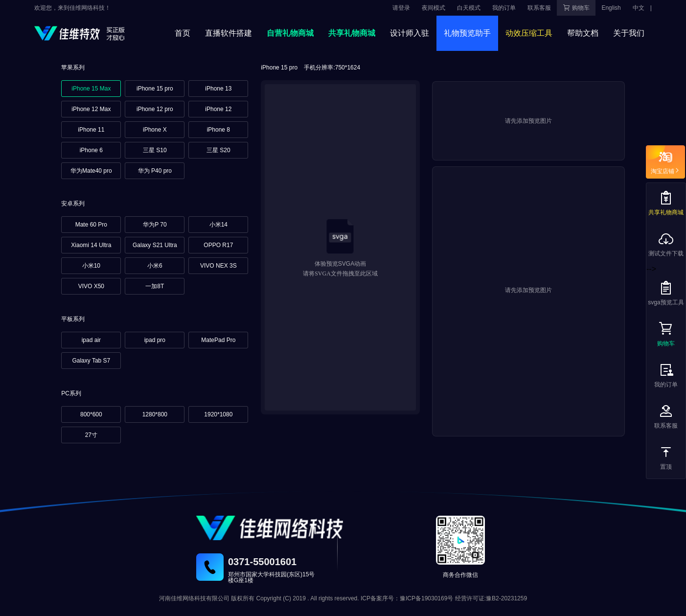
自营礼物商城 (290, 33)
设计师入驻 (410, 33)
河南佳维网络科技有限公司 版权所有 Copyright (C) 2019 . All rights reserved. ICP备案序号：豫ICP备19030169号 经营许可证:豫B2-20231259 (343, 598)
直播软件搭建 (229, 33)
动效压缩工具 (529, 33)
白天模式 (469, 8)
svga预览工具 (666, 293)
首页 (183, 33)
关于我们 (629, 33)
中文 (639, 8)
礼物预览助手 (467, 33)
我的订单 (504, 8)
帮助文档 (583, 33)
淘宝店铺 (665, 170)
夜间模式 (434, 8)
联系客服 (539, 8)
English (611, 8)
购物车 (576, 8)
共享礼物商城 (352, 33)
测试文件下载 (666, 244)
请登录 (401, 8)
